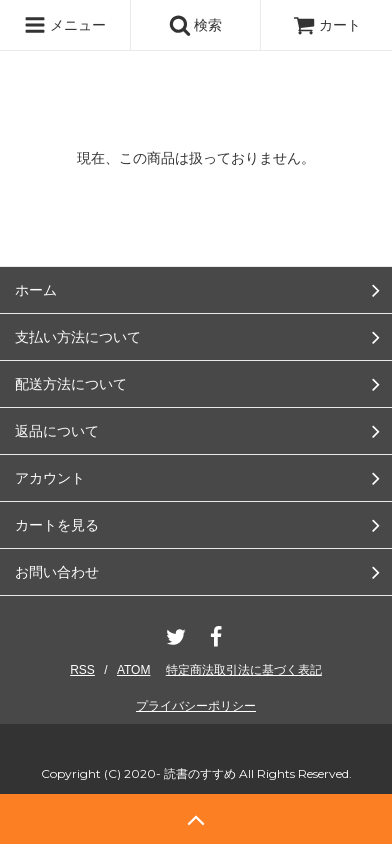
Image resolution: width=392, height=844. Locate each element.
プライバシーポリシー (196, 706)
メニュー (65, 25)
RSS (82, 670)
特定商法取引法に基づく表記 (244, 670)
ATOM (134, 670)
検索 (196, 25)
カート (327, 25)
